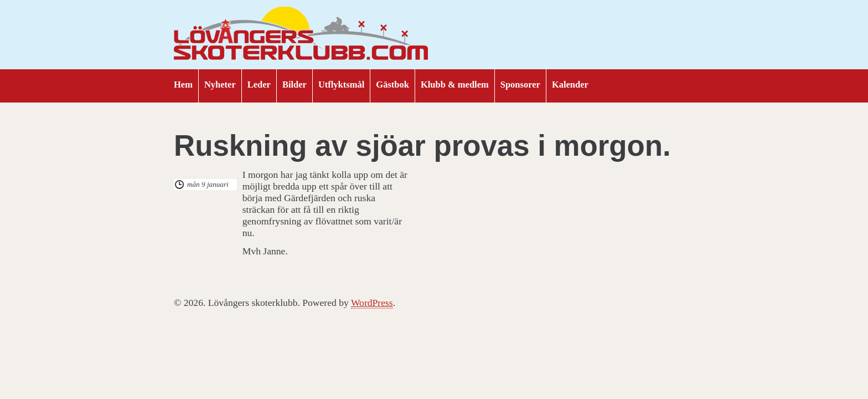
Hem (183, 85)
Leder (259, 85)
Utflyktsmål (341, 85)
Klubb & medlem (455, 85)
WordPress (372, 303)
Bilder (294, 85)
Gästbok (392, 85)
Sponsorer (520, 85)
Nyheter (220, 85)
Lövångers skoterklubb (301, 35)
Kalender (570, 85)
